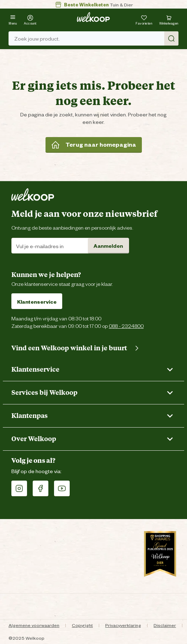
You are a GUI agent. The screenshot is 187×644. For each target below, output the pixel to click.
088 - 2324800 (126, 326)
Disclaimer (165, 625)
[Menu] (13, 19)
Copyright (82, 625)
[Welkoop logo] (93, 17)
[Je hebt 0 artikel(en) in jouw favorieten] (144, 19)
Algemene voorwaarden (34, 625)
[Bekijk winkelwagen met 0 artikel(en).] (169, 19)
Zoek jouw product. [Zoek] (96, 38)
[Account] (30, 19)
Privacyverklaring (123, 625)
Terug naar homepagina (94, 145)
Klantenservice (37, 301)
